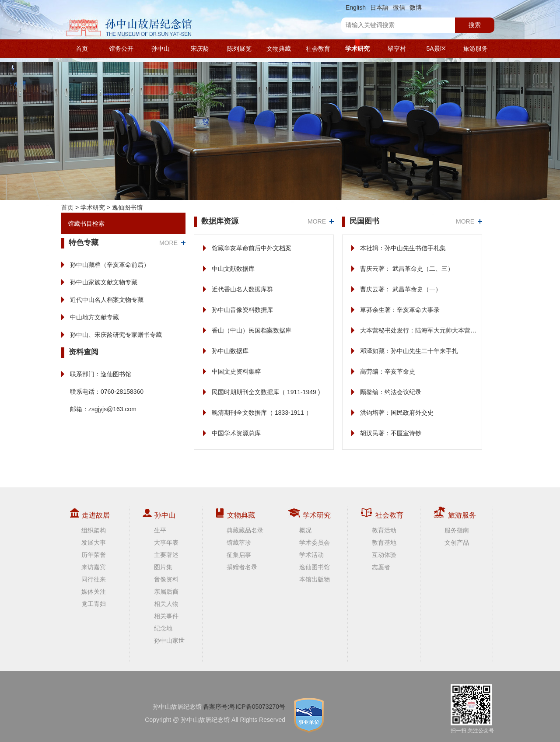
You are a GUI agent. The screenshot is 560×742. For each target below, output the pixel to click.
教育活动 (384, 530)
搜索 (475, 25)
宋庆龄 (200, 49)
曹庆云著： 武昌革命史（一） (401, 289)
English (356, 7)
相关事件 (166, 616)
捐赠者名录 (242, 567)
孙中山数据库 (230, 351)
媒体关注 (94, 591)
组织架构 (94, 530)
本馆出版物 (315, 579)
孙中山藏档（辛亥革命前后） (110, 265)
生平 (160, 530)
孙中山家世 (169, 640)
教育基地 (384, 542)
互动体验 (384, 555)
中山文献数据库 (233, 269)
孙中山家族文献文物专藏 (104, 282)
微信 (399, 7)
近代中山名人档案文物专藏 (107, 300)
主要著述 (166, 555)
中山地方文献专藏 (94, 317)
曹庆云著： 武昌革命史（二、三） (407, 269)
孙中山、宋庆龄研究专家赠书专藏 (116, 335)
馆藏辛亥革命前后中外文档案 (252, 248)
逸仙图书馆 (127, 207)
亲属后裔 (166, 591)
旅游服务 (476, 49)
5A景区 (436, 49)
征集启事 (239, 555)
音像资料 (166, 579)
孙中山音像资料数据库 (242, 310)
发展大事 (94, 542)
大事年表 (166, 542)
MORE (168, 243)
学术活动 (311, 555)
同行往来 (94, 579)
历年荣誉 (94, 555)
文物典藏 (279, 49)
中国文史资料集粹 (236, 371)
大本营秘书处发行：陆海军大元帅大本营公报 (421, 330)
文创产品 (457, 542)
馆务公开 (121, 49)
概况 (305, 530)
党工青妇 (94, 604)
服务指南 (457, 530)
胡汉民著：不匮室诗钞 (391, 433)
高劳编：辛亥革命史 (388, 371)
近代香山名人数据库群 (242, 289)
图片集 (163, 567)
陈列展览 (239, 49)
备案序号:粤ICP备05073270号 (244, 707)
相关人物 (166, 604)
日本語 (379, 7)
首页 (82, 49)
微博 (416, 7)
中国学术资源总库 (236, 433)
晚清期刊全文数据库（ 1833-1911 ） (262, 413)
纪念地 (163, 628)
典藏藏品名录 (245, 530)
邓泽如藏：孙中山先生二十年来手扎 (409, 351)
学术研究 (357, 49)
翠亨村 (397, 49)
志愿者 (381, 567)
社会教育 (318, 49)
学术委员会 (315, 542)
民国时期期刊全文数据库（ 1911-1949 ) (266, 392)
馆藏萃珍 (239, 542)
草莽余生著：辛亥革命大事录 (400, 310)
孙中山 (161, 49)
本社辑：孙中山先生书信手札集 (403, 248)
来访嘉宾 (94, 567)
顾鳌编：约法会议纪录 (391, 392)
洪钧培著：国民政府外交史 (397, 413)
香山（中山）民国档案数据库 (252, 330)
